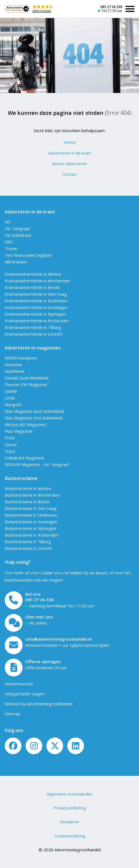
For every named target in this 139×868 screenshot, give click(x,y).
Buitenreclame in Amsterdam (32, 495)
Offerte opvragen (43, 661)
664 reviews (42, 11)
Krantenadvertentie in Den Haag (36, 294)
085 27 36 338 (111, 7)
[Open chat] (14, 623)
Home (70, 142)
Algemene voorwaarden (70, 794)
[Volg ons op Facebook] (13, 746)
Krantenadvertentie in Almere (33, 274)
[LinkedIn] (76, 746)
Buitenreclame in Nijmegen (30, 528)
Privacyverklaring (70, 808)
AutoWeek (15, 371)
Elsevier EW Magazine (26, 384)
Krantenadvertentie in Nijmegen (35, 314)
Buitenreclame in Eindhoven (31, 515)
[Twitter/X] (55, 746)
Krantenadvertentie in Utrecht (34, 334)
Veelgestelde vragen (25, 694)
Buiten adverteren (69, 163)
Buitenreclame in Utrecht (28, 548)
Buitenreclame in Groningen (31, 522)
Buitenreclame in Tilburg (28, 542)
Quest (11, 444)
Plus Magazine (18, 431)
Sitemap (13, 714)
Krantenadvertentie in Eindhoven (36, 301)
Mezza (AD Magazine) (26, 424)
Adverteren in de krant (70, 153)
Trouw (11, 248)
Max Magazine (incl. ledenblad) (34, 418)
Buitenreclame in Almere (28, 488)
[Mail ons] (14, 645)
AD (8, 222)
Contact (70, 174)
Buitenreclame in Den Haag (31, 508)
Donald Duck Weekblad (27, 378)
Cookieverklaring (70, 836)
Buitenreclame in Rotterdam (32, 535)
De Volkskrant (18, 235)
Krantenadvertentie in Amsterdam (38, 281)
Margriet (13, 404)
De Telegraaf (17, 228)
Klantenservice (19, 684)
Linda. (10, 398)
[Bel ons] (14, 600)
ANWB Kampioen (21, 358)
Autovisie (13, 364)
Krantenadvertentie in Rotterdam (37, 321)
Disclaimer (70, 822)
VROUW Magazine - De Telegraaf (37, 464)
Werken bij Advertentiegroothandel (39, 704)
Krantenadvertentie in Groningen (36, 307)
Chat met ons (39, 617)
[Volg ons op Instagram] (34, 746)
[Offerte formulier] (14, 668)
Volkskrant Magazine (24, 458)
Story (10, 451)
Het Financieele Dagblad (28, 255)
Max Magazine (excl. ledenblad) (34, 411)
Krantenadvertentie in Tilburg (33, 327)
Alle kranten (16, 262)
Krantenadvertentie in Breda (32, 287)
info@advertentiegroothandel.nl (59, 639)
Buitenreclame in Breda (27, 502)
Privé (10, 438)
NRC (9, 242)
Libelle (11, 391)
